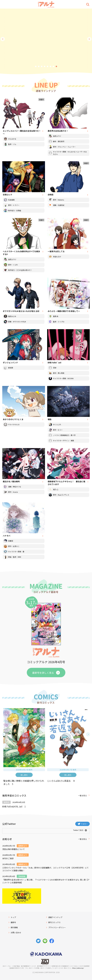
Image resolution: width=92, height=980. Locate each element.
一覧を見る (82, 796)
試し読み (24, 775)
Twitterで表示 (78, 830)
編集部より (23, 846)
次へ (89, 39)
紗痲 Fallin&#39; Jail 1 (14, 806)
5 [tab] (48, 67)
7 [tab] (53, 67)
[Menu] (4, 4)
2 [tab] (39, 67)
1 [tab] (36, 67)
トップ (13, 917)
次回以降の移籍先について (14, 849)
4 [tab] (45, 67)
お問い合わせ (16, 933)
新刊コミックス (54, 922)
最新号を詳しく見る (43, 673)
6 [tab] (50, 67)
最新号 (13, 922)
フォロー (84, 824)
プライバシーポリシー (57, 927)
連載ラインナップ (55, 917)
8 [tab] (56, 67)
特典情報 (22, 876)
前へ (3, 39)
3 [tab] (42, 67)
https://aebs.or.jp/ (78, 968)
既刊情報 (14, 927)
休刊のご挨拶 (8, 858)
